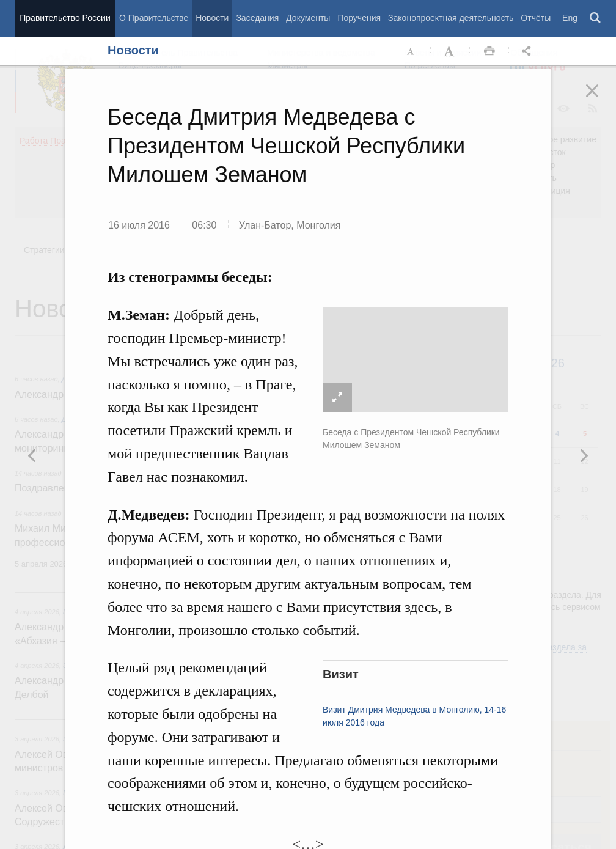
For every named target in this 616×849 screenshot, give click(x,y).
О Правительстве (154, 18)
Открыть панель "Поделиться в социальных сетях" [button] (529, 51)
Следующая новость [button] (32, 455)
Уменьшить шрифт (411, 51)
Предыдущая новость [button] (584, 455)
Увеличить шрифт (450, 51)
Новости (212, 18)
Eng (570, 18)
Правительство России (65, 18)
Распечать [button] (490, 51)
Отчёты (536, 18)
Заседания (257, 18)
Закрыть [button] (601, 99)
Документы (308, 18)
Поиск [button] (596, 18)
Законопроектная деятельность (451, 18)
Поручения (359, 18)
